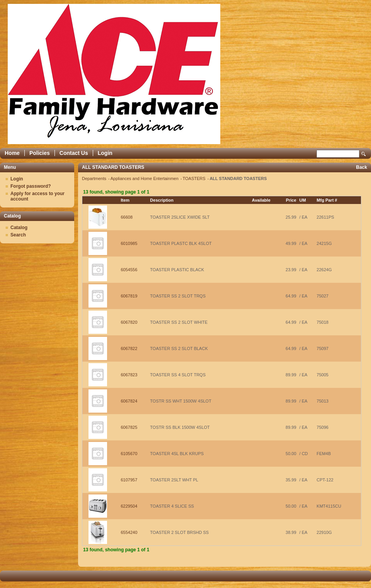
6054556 (129, 270)
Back (362, 167)
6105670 (129, 454)
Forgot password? (31, 186)
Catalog (19, 228)
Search (364, 154)
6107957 (129, 480)
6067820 (129, 322)
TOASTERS (195, 178)
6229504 (129, 506)
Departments (95, 178)
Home (12, 153)
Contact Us (74, 153)
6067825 (129, 427)
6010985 (129, 243)
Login (105, 153)
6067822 (129, 348)
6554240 (129, 532)
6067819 (129, 296)
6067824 (129, 401)
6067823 (129, 375)
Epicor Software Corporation (114, 74)
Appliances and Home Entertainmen (145, 178)
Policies (40, 153)
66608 (127, 217)
